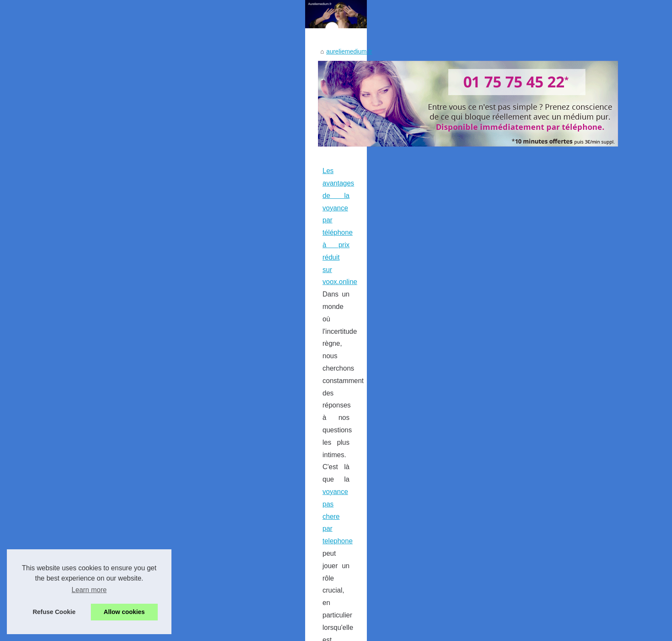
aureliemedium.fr (110, 254)
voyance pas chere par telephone (164, 398)
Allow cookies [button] (124, 612)
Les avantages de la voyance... (518, 581)
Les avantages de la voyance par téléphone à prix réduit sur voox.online (192, 373)
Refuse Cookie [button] (54, 612)
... (211, 423)
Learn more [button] (89, 590)
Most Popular (493, 266)
